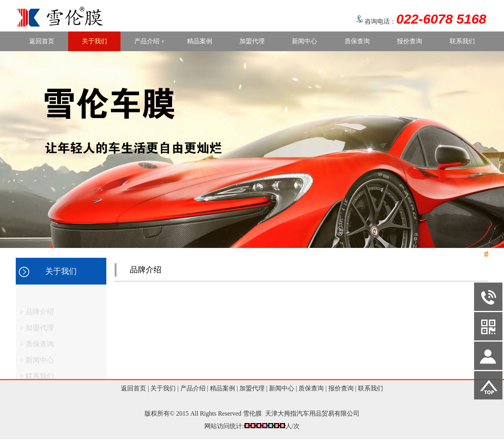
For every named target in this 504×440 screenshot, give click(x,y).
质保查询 (357, 41)
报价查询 (409, 41)
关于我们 (94, 41)
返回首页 (42, 41)
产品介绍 (149, 41)
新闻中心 (304, 41)
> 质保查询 (37, 346)
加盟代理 (252, 41)
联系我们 (462, 41)
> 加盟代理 (37, 330)
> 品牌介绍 (37, 314)
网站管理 (17, 434)
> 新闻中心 (37, 362)
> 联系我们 (37, 378)
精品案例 (200, 41)
